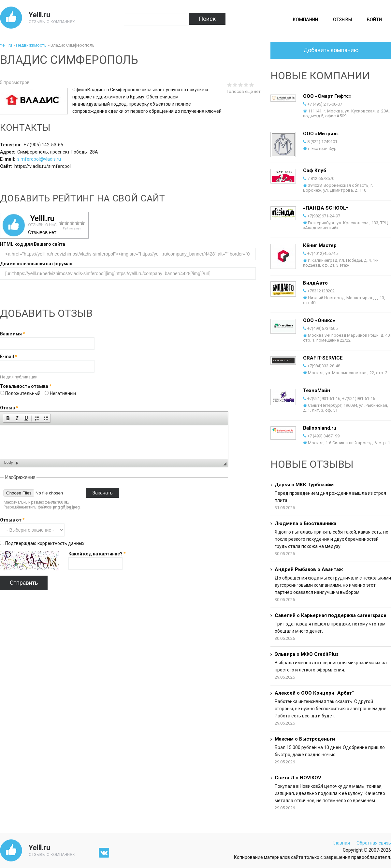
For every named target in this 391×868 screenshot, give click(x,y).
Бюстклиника (320, 523)
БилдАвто (315, 283)
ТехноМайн (317, 390)
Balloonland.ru (320, 428)
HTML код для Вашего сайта (33, 244)
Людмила (286, 523)
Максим (284, 739)
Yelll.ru (39, 15)
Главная (341, 843)
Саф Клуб (315, 170)
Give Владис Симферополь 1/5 (230, 85)
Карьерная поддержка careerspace (344, 615)
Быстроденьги (317, 739)
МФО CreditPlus (320, 654)
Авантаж (332, 569)
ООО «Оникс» (319, 320)
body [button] (8, 463)
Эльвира (285, 654)
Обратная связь (374, 843)
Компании (305, 20)
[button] (8, 418)
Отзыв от (12, 520)
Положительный (23, 393)
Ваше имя (13, 334)
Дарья (282, 485)
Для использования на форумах (36, 264)
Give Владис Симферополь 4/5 (246, 85)
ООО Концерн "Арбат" (327, 693)
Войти (374, 20)
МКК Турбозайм (315, 485)
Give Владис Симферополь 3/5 (241, 85)
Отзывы (342, 20)
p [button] (17, 463)
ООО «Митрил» (321, 134)
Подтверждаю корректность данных (45, 543)
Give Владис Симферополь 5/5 (252, 85)
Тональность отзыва (26, 386)
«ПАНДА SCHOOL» (326, 208)
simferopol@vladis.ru (39, 159)
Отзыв (9, 408)
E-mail (9, 357)
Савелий (285, 615)
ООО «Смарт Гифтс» (327, 96)
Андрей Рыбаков (295, 569)
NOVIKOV (311, 778)
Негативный (63, 393)
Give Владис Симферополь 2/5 (235, 85)
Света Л (284, 778)
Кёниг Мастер (320, 245)
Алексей (285, 693)
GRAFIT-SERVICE (323, 358)
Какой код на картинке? (97, 554)
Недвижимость (31, 45)
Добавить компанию (331, 50)
